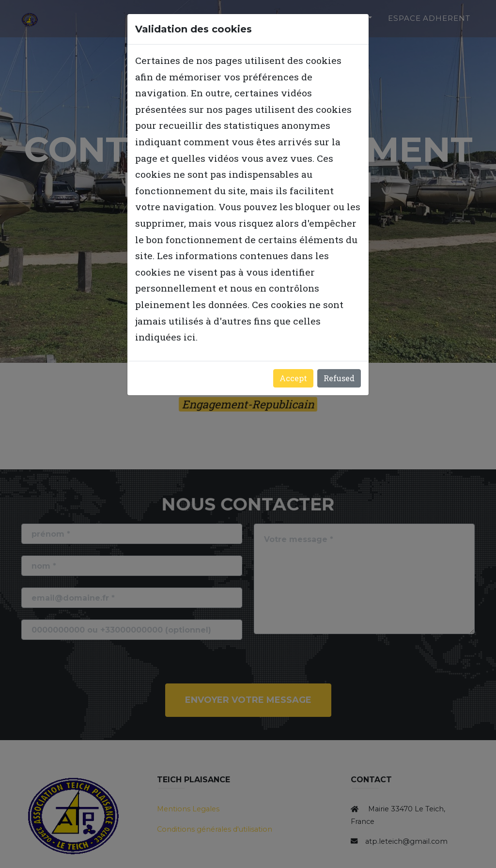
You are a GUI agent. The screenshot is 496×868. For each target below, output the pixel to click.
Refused (339, 378)
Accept (293, 378)
